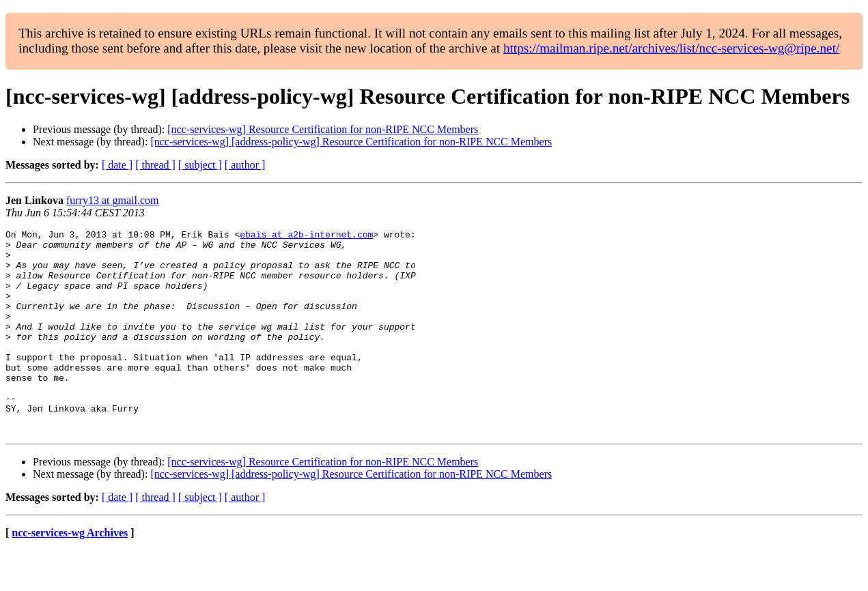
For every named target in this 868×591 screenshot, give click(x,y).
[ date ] (117, 165)
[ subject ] (200, 165)
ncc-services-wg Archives (70, 574)
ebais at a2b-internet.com (306, 236)
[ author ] (245, 165)
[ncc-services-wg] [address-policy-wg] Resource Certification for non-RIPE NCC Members (351, 142)
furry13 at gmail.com (113, 200)
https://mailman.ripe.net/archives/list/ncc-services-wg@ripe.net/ (671, 48)
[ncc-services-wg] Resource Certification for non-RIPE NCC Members (323, 129)
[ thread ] (155, 165)
